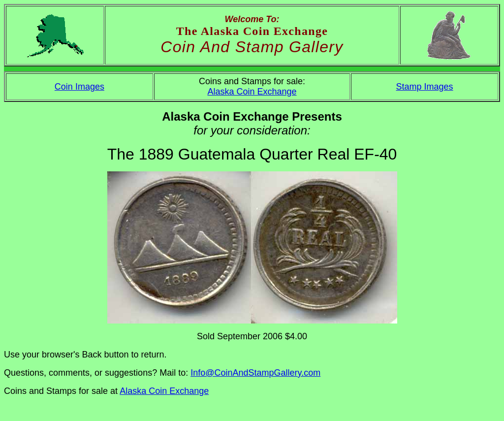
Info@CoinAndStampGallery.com (255, 373)
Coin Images (79, 87)
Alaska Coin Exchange (252, 92)
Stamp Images (425, 87)
